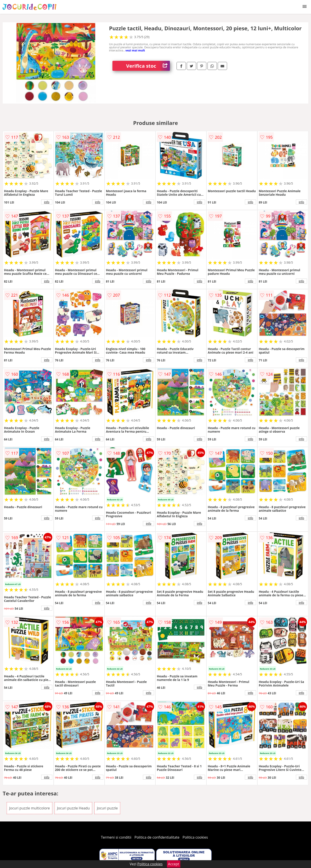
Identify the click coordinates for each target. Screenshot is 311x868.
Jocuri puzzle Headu (73, 808)
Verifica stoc (148, 66)
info (47, 202)
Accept (174, 864)
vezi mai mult (135, 50)
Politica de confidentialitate (157, 837)
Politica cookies (195, 837)
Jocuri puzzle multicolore (29, 808)
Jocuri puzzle (107, 808)
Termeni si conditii (116, 837)
